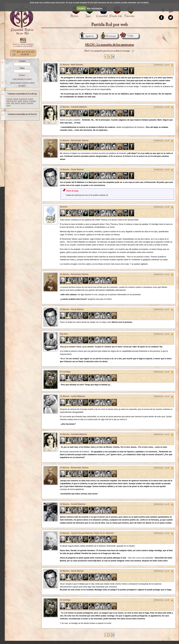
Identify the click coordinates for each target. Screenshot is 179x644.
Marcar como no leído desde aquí (172, 65)
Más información (95, 8)
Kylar (8, 103)
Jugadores (87, 36)
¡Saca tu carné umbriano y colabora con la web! (23, 45)
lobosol (23, 103)
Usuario (22, 61)
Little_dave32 (15, 103)
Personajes (108, 36)
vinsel (8, 105)
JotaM (20, 101)
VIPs (127, 36)
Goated (31, 99)
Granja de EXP (12, 101)
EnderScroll (23, 99)
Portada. (22, 20)
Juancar (25, 101)
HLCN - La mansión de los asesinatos (109, 45)
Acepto (81, 8)
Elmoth (16, 99)
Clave (22, 68)
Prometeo (30, 103)
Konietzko (32, 101)
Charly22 (10, 99)
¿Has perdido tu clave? (22, 79)
